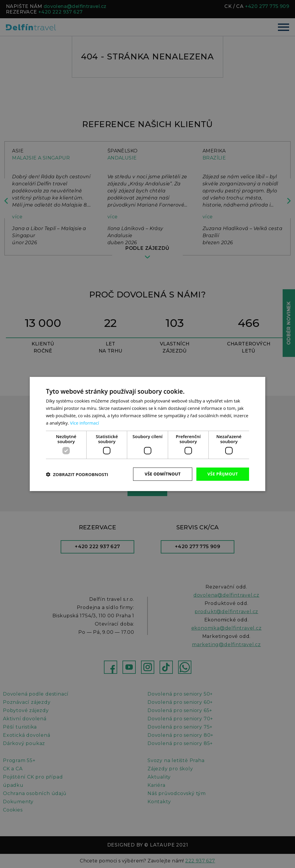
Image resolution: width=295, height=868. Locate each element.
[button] (77, 474)
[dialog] (147, 434)
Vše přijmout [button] (223, 474)
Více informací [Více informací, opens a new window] (85, 423)
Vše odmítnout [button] (163, 474)
